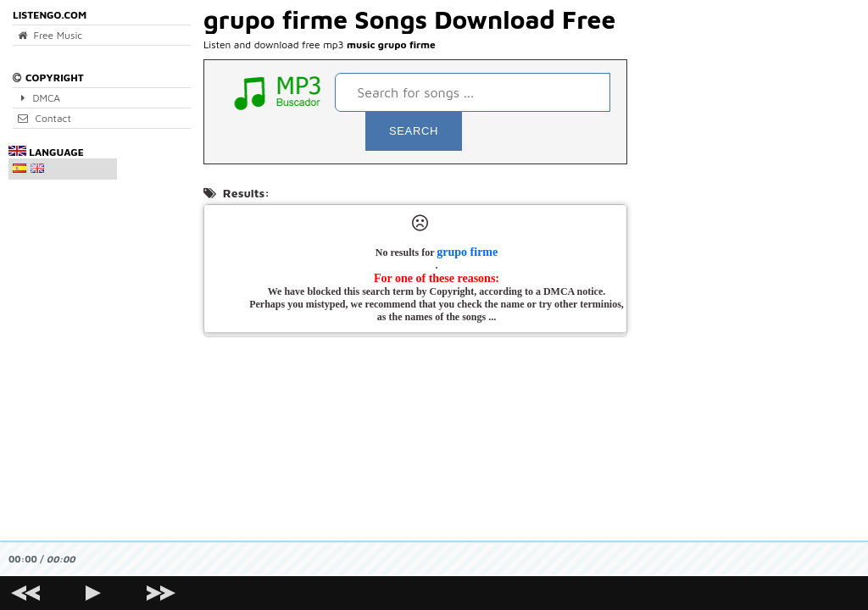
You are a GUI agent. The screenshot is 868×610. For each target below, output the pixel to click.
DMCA (39, 98)
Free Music (50, 35)
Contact (45, 118)
